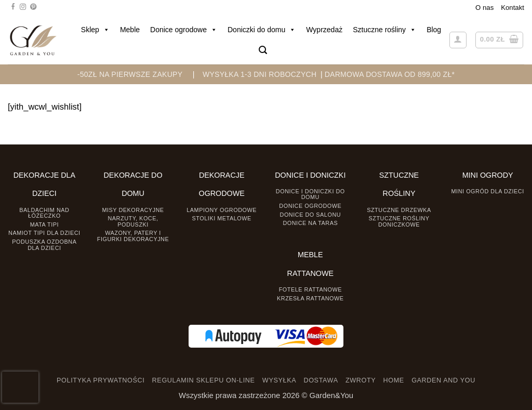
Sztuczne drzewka (399, 210)
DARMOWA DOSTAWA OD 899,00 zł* (390, 74)
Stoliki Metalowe (222, 218)
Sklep (95, 30)
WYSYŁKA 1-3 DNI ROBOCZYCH (260, 74)
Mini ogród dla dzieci (488, 191)
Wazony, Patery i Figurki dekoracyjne (133, 236)
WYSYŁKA (279, 380)
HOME (394, 380)
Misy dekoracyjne (133, 210)
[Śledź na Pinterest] (33, 7)
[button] (263, 50)
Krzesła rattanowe (310, 298)
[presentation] (20, 387)
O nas (484, 8)
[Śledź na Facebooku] (13, 7)
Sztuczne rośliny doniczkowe (399, 221)
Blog (434, 30)
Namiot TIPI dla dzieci (44, 233)
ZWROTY (361, 380)
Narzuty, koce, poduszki (133, 221)
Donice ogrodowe (184, 30)
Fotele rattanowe (310, 289)
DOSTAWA (321, 380)
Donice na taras (310, 223)
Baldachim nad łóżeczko (44, 213)
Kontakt (513, 8)
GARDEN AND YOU (443, 380)
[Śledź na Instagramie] (23, 7)
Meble (130, 30)
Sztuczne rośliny (384, 30)
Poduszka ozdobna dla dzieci (44, 244)
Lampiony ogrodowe (222, 210)
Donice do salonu (311, 215)
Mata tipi (44, 224)
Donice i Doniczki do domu (310, 194)
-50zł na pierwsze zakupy (130, 74)
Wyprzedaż (324, 30)
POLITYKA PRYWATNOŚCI (101, 380)
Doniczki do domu (262, 30)
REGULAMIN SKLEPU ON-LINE (204, 380)
